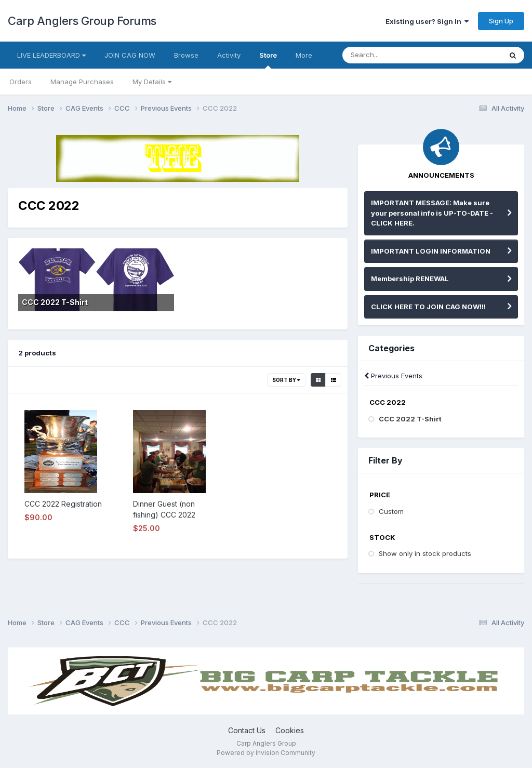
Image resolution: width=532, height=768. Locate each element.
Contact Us (247, 730)
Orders (21, 82)
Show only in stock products (425, 553)
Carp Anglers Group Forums (82, 21)
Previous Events (393, 376)
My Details (152, 82)
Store (268, 60)
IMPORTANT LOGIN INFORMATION (431, 251)
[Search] (398, 55)
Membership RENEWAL (410, 279)
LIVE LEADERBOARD (51, 55)
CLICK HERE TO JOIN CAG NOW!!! (428, 307)
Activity (229, 55)
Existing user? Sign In (427, 21)
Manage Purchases (82, 82)
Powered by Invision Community (266, 753)
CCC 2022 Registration (63, 504)
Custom (391, 511)
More (304, 55)
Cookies (290, 730)
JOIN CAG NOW (130, 55)
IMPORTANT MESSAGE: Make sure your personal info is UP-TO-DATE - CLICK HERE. (432, 213)
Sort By (286, 380)
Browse (186, 55)
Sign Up (501, 21)
